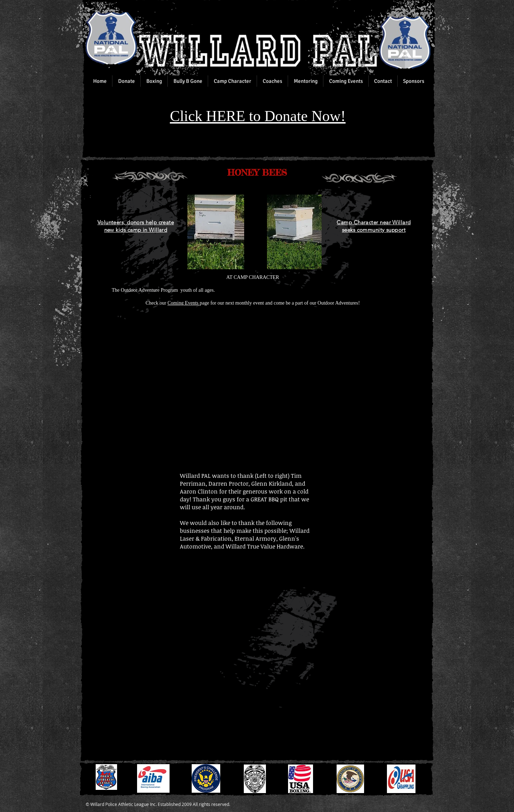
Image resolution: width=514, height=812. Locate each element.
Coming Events (183, 303)
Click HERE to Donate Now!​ (258, 116)
